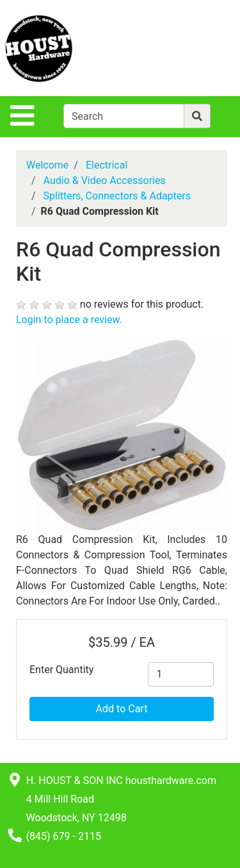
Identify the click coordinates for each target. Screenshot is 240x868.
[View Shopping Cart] (189, 48)
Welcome (47, 165)
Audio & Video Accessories (105, 180)
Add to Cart (122, 709)
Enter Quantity (61, 670)
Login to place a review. (69, 320)
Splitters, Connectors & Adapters (117, 196)
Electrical (107, 165)
